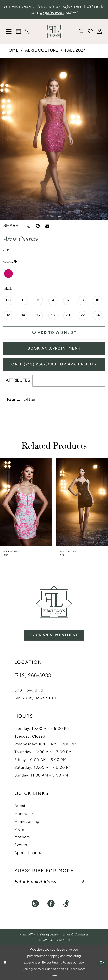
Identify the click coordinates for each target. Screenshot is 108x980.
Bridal (20, 806)
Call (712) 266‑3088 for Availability (54, 365)
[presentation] (26, 502)
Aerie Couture (42, 51)
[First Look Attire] (54, 604)
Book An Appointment (54, 349)
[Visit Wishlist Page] (91, 31)
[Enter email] (50, 882)
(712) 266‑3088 (33, 675)
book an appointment (54, 635)
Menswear (24, 814)
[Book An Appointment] (19, 31)
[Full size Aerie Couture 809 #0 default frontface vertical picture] (54, 139)
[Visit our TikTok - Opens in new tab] (66, 904)
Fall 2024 (75, 51)
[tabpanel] (54, 139)
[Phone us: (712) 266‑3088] (28, 31)
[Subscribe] (79, 882)
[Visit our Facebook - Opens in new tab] (51, 904)
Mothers (22, 837)
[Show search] (81, 31)
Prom (19, 830)
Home (12, 51)
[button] (9, 32)
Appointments (28, 853)
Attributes (18, 381)
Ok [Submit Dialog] (102, 963)
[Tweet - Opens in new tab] (28, 226)
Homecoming (27, 822)
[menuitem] (9, 32)
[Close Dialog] (5, 963)
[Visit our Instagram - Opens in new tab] (35, 904)
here (54, 976)
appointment (52, 13)
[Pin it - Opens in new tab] (38, 226)
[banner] (54, 32)
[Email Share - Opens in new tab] (47, 226)
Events (21, 845)
